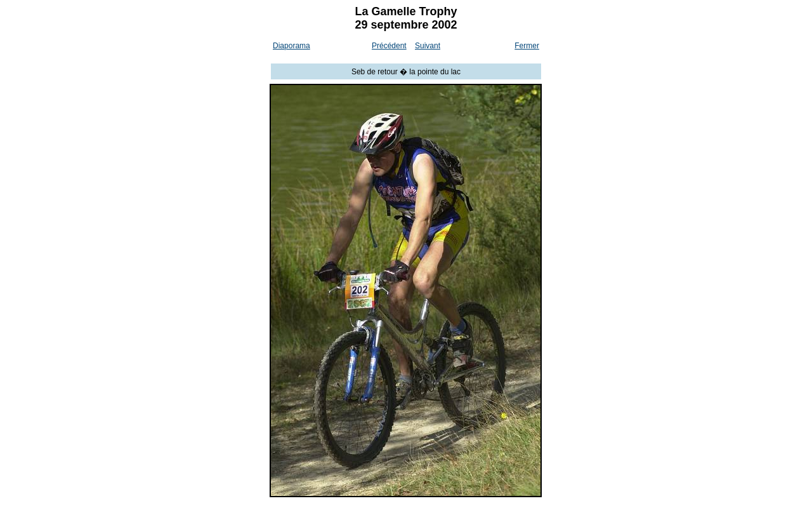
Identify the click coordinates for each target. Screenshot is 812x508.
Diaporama (291, 46)
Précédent (389, 46)
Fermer (527, 46)
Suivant (428, 46)
